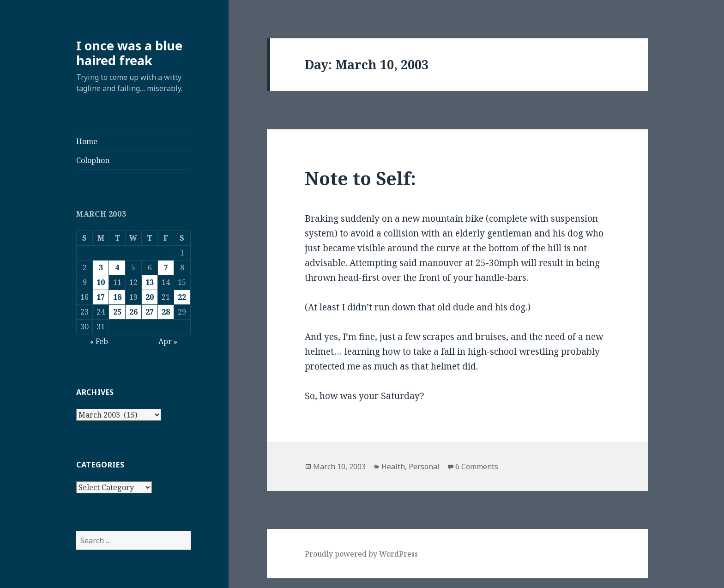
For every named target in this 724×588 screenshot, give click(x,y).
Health (393, 467)
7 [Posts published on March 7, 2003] (166, 267)
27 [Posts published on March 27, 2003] (150, 312)
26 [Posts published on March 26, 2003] (133, 312)
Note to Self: (360, 178)
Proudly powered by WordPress (361, 554)
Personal (424, 467)
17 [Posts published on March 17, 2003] (101, 297)
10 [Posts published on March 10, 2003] (101, 282)
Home (87, 141)
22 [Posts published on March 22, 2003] (182, 297)
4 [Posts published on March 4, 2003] (117, 267)
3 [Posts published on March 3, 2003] (101, 267)
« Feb (99, 341)
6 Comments (477, 467)
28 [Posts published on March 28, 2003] (166, 312)
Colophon (93, 160)
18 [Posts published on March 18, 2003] (117, 297)
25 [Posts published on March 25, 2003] (117, 312)
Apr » (168, 341)
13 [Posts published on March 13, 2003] (150, 282)
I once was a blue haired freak (129, 53)
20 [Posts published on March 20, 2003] (150, 297)
